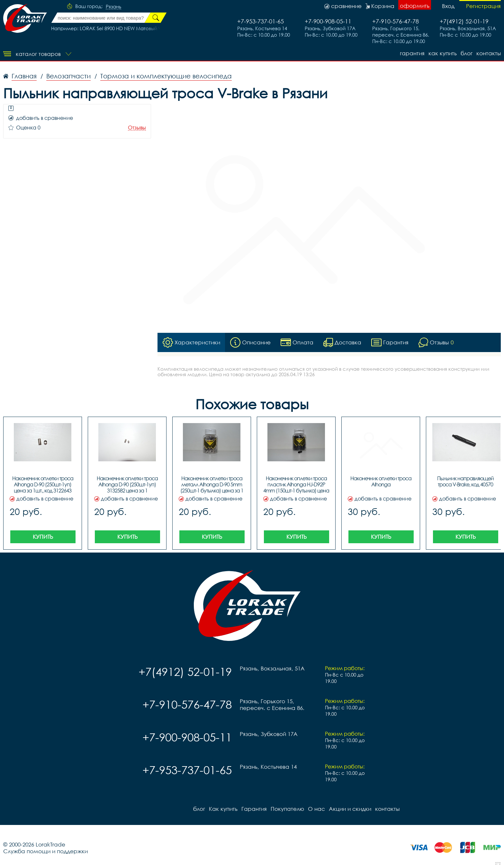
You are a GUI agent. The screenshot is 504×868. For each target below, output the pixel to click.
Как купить (443, 53)
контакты (489, 53)
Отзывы (137, 128)
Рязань (113, 7)
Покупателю (287, 809)
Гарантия (412, 53)
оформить (415, 6)
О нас (316, 809)
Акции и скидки (350, 809)
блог (467, 53)
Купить (43, 537)
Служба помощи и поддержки (45, 851)
